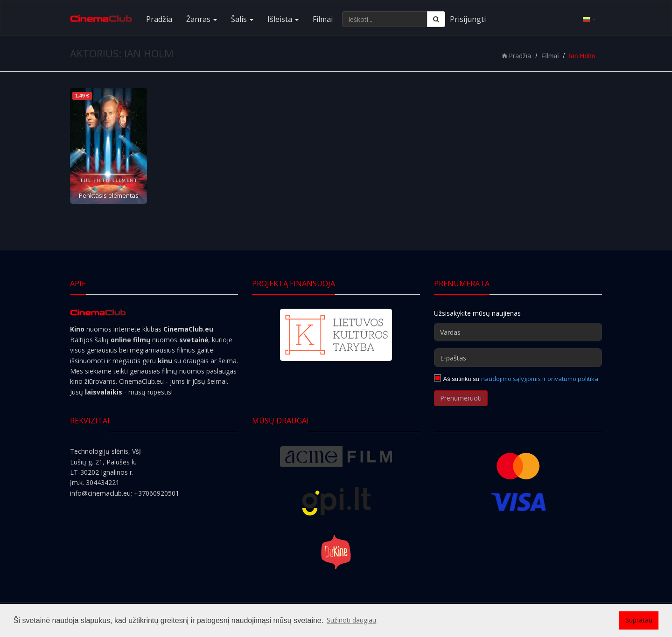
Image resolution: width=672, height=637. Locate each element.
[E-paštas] (518, 358)
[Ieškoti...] (385, 19)
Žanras (202, 19)
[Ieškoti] (436, 19)
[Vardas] (518, 332)
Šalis (242, 19)
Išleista (283, 19)
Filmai (323, 19)
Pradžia (159, 19)
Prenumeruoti (461, 398)
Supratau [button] (639, 620)
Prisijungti (468, 19)
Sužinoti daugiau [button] (351, 620)
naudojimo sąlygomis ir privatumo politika (540, 379)
